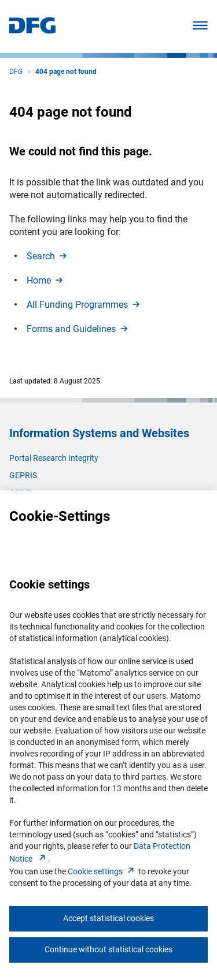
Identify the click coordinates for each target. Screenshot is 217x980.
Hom (46, 280)
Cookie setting (102, 871)
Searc (48, 256)
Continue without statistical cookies (108, 949)
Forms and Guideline (78, 329)
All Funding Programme (84, 305)
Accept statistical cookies (108, 918)
